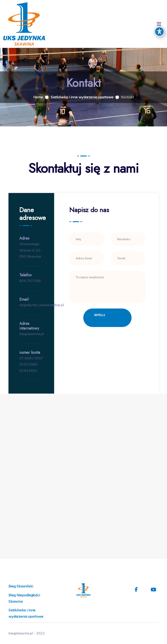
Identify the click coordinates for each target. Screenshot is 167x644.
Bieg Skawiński (21, 586)
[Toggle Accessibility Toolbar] (159, 32)
